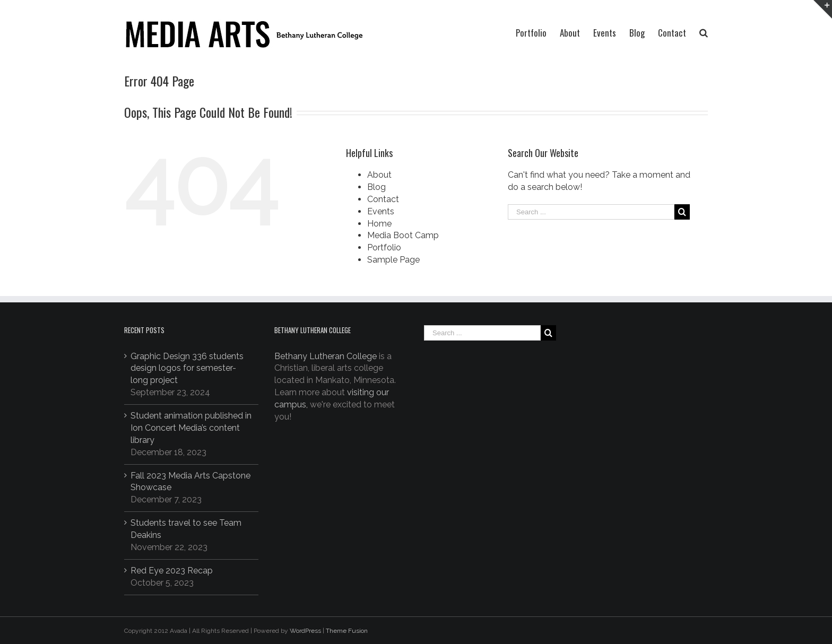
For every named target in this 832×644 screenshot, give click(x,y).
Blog (376, 187)
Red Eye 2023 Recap (172, 571)
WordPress (305, 631)
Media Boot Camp (403, 235)
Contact (383, 199)
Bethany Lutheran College (326, 356)
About (379, 175)
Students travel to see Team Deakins (186, 529)
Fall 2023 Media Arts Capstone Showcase (190, 482)
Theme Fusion (347, 631)
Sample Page (393, 260)
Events (381, 211)
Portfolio (384, 247)
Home (379, 224)
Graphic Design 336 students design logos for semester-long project (187, 368)
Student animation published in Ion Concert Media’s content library (191, 428)
